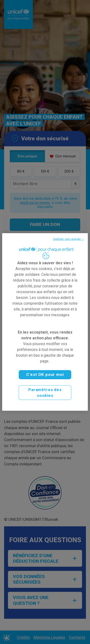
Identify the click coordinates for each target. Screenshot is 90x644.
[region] (45, 322)
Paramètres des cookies (45, 393)
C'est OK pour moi (45, 374)
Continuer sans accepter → (69, 239)
